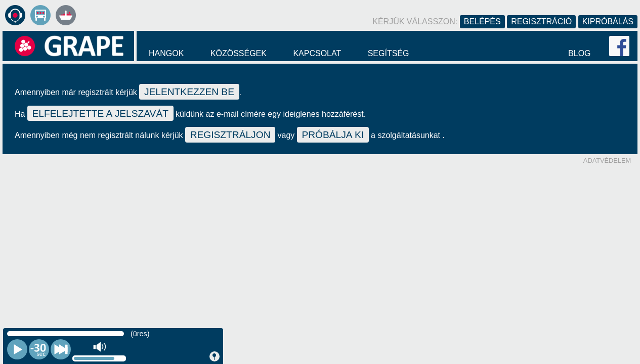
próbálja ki (333, 135)
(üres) (140, 334)
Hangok (166, 53)
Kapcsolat (317, 53)
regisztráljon (230, 135)
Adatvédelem (607, 161)
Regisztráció (541, 21)
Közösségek (239, 53)
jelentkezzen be (189, 92)
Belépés (482, 21)
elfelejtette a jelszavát (100, 113)
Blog (579, 53)
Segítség (389, 53)
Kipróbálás (608, 21)
